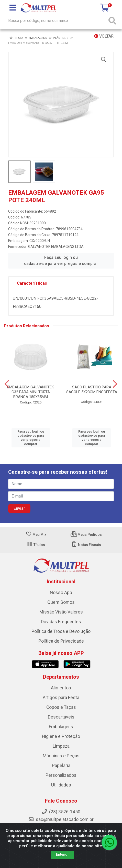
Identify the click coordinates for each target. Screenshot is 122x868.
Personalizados (61, 775)
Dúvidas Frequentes (61, 622)
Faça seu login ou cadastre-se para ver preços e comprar (61, 261)
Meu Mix (36, 535)
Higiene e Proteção (61, 736)
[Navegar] (7, 384)
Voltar (104, 36)
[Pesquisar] (112, 21)
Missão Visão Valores (61, 612)
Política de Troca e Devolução (61, 631)
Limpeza (61, 746)
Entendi (62, 854)
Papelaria (61, 766)
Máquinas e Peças (61, 756)
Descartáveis (61, 717)
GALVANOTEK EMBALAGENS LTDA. (56, 247)
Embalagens (61, 727)
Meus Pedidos (86, 535)
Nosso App (61, 593)
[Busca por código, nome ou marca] (56, 21)
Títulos (36, 545)
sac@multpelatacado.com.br (61, 819)
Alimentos (61, 688)
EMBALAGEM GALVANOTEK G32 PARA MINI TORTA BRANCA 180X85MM (31, 392)
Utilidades (61, 785)
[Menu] (13, 8)
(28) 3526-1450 (61, 812)
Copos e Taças (61, 707)
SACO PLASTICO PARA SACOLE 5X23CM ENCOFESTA (92, 390)
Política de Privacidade (61, 641)
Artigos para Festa (61, 698)
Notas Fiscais (86, 545)
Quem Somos (61, 602)
